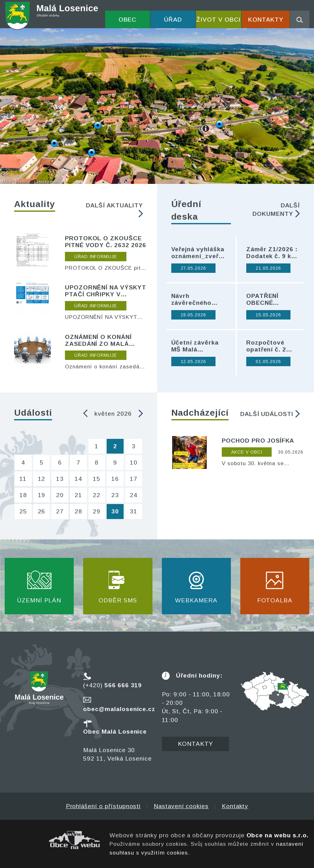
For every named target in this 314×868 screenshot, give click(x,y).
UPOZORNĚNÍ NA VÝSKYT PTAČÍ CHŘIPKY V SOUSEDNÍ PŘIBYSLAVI (106, 291)
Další (114, 210)
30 (115, 511)
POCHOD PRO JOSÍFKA (258, 441)
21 (78, 495)
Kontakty (266, 20)
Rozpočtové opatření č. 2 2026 (266, 346)
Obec (128, 20)
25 (23, 511)
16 (115, 479)
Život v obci (218, 20)
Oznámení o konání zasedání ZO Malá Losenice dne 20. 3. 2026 (98, 340)
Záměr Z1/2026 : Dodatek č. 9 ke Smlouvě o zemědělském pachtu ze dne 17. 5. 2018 (272, 253)
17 (134, 479)
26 (42, 511)
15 (97, 479)
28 (78, 511)
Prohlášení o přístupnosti (103, 806)
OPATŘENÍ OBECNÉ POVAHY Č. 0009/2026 (264, 299)
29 (97, 511)
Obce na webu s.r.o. (278, 835)
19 (42, 495)
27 (60, 511)
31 (134, 511)
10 (134, 463)
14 (78, 479)
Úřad (173, 20)
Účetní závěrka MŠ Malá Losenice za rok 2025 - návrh (196, 346)
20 (60, 495)
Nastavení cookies (181, 806)
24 (134, 495)
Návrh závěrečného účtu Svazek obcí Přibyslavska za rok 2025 (198, 299)
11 (23, 479)
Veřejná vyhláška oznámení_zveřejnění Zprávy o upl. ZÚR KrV (199, 253)
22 (97, 495)
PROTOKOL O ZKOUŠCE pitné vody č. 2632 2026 (106, 242)
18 (23, 495)
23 (115, 495)
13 (60, 479)
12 (42, 479)
